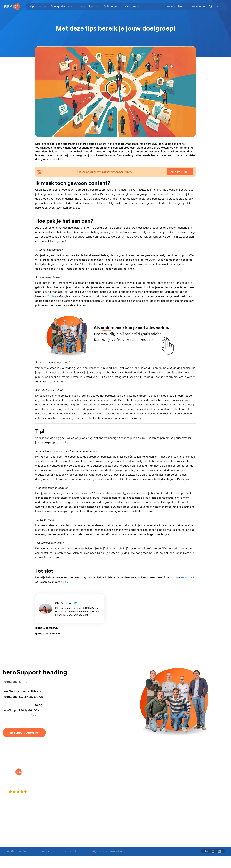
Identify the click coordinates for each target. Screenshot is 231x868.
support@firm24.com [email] (132, 829)
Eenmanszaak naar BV (94, 789)
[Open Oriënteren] (112, 6)
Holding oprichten (91, 783)
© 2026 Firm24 (16, 851)
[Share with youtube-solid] (213, 851)
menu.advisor (174, 6)
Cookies (44, 851)
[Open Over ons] (133, 6)
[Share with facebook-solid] (206, 851)
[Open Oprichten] (38, 6)
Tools (51, 296)
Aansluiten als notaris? (171, 789)
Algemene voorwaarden (107, 851)
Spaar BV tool (127, 789)
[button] (95, 770)
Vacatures (163, 783)
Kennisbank (202, 789)
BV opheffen (88, 796)
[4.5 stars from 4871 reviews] (42, 792)
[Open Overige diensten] (63, 6)
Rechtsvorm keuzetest (132, 777)
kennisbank (188, 577)
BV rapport (125, 796)
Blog (198, 777)
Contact (200, 796)
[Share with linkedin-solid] (219, 851)
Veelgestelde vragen (208, 783)
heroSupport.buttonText (24, 733)
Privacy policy (71, 851)
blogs (64, 582)
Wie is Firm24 (165, 777)
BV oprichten (88, 777)
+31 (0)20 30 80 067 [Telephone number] (95, 829)
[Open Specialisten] (90, 6)
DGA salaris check (130, 783)
